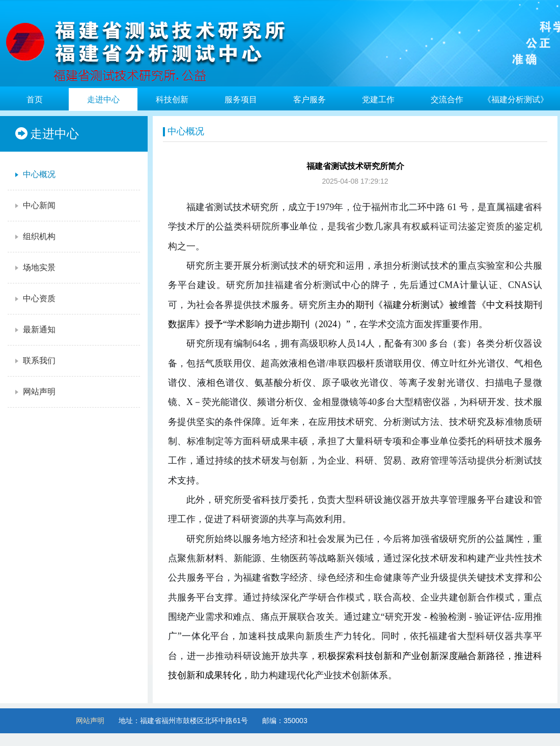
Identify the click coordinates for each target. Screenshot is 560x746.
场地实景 (34, 268)
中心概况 (34, 175)
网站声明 (34, 392)
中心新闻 (34, 206)
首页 (35, 99)
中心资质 (34, 299)
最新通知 (34, 330)
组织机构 (34, 237)
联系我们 (34, 361)
